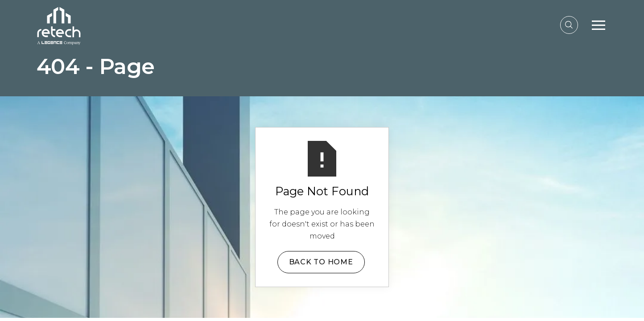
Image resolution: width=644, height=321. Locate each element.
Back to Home (321, 262)
